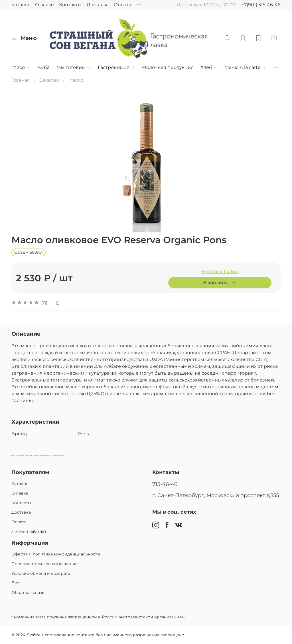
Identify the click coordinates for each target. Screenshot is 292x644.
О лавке (44, 5)
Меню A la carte (245, 67)
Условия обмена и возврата (41, 573)
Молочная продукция (168, 67)
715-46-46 (165, 484)
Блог (16, 583)
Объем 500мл (29, 252)
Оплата (122, 5)
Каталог (21, 5)
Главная (21, 80)
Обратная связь (28, 592)
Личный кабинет (29, 531)
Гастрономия (116, 67)
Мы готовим (74, 67)
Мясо (21, 67)
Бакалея (49, 80)
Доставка (98, 5)
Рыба (43, 67)
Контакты (70, 5)
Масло (76, 80)
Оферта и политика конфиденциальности (56, 554)
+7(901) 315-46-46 (261, 5)
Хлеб (209, 67)
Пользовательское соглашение (45, 564)
